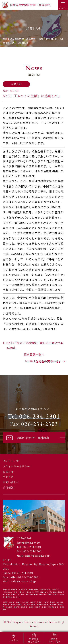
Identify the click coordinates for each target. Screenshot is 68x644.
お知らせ (8, 472)
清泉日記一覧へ (34, 354)
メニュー (63, 6)
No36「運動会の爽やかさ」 (43, 361)
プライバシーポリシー (16, 466)
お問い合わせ (11, 482)
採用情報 (8, 487)
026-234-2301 (32, 547)
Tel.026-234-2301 (34, 416)
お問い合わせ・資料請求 (27, 438)
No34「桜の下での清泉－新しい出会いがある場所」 (35, 345)
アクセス (8, 477)
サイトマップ (11, 461)
